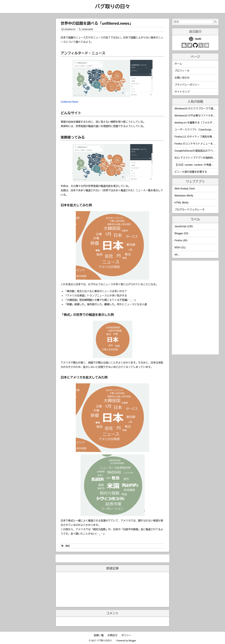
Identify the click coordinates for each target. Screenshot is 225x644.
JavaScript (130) (184, 226)
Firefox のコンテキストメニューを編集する (199, 144)
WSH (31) (180, 247)
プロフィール (182, 71)
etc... (177, 254)
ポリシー (126, 635)
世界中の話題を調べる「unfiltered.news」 (97, 23)
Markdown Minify (184, 196)
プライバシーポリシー (187, 85)
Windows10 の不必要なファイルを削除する (199, 116)
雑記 (68, 546)
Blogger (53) (181, 233)
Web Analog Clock (185, 189)
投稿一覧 (99, 635)
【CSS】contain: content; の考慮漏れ (195, 165)
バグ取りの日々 (112, 7)
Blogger (132, 641)
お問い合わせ (182, 78)
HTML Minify (181, 203)
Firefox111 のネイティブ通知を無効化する (198, 137)
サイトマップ (182, 92)
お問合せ (112, 635)
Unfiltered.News (69, 102)
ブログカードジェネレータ (190, 210)
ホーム (178, 64)
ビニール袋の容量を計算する (191, 172)
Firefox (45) (181, 240)
